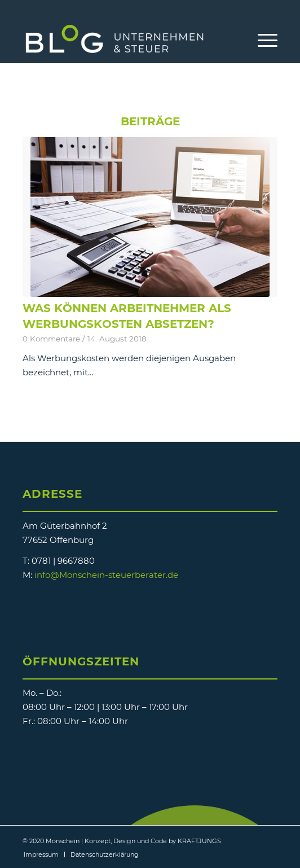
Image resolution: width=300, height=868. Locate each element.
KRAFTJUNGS (199, 841)
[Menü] (262, 40)
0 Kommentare (51, 339)
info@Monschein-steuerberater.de (106, 575)
